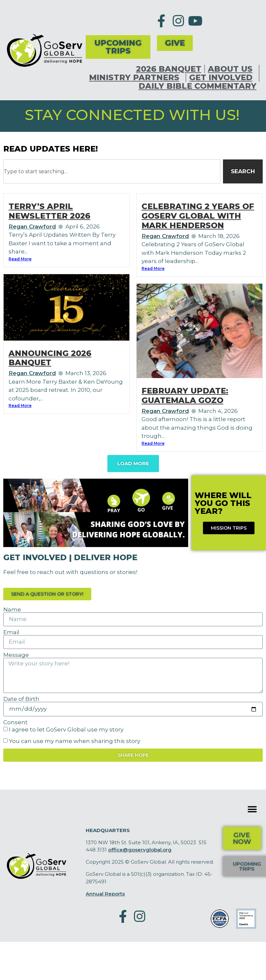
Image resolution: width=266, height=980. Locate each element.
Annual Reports (105, 894)
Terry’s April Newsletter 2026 (49, 211)
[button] (252, 810)
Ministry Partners (136, 78)
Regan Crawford (32, 227)
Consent (15, 722)
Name (12, 610)
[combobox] (112, 172)
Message (16, 655)
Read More (20, 259)
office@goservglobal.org (140, 850)
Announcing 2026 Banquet (50, 358)
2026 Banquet (169, 69)
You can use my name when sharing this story (75, 741)
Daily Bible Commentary (198, 86)
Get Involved (222, 78)
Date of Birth (21, 699)
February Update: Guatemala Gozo (185, 395)
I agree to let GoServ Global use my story (66, 729)
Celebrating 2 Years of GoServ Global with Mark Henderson (198, 216)
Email (11, 632)
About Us (232, 69)
